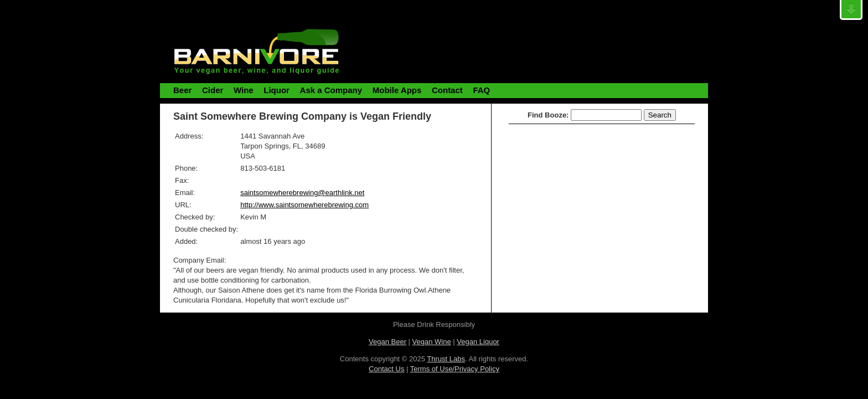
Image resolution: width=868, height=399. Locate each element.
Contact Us (386, 369)
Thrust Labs (446, 359)
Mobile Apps (397, 90)
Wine (244, 90)
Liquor (277, 90)
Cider (213, 90)
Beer (182, 90)
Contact (447, 90)
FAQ (481, 90)
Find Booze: (548, 115)
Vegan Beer (387, 342)
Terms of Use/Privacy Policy (455, 369)
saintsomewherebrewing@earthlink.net (302, 193)
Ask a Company (331, 90)
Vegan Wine (432, 342)
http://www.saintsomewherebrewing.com (304, 205)
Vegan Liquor (478, 342)
